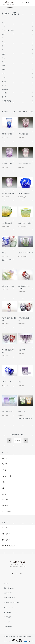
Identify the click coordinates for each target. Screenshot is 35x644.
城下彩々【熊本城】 (24, 193)
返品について (8, 593)
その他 (4, 494)
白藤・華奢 (22, 350)
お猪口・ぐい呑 (6, 476)
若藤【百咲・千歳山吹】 (26, 223)
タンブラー (5, 464)
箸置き (4, 488)
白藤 (20, 382)
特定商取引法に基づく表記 (12, 603)
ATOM (9, 612)
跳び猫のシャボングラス (26, 253)
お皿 (3, 482)
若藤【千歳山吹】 (7, 223)
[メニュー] (32, 3)
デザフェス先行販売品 (8, 546)
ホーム (3, 8)
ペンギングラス (6, 382)
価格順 (25, 112)
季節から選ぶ (6, 540)
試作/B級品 (5, 506)
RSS (5, 612)
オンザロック (6, 458)
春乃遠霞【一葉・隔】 (25, 164)
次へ (26, 441)
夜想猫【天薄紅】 (7, 134)
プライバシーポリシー (10, 607)
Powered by (17, 640)
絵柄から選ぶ (10, 8)
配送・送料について (10, 588)
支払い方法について (10, 598)
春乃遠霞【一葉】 (24, 134)
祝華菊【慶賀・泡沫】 (8, 286)
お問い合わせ (8, 627)
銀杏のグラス (22, 412)
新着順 (31, 112)
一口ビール (5, 470)
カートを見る (8, 622)
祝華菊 (4, 253)
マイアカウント (8, 617)
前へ (9, 441)
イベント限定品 (6, 512)
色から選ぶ (5, 528)
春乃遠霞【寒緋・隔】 (8, 193)
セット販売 (5, 500)
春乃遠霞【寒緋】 (7, 164)
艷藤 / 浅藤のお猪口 (8, 412)
